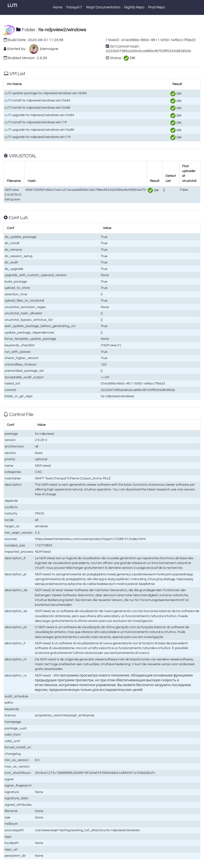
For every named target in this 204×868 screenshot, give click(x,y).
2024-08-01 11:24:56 (46, 40)
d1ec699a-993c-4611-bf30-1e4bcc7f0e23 (158, 40)
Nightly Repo (134, 7)
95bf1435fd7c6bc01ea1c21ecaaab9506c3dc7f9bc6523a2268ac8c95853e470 (86, 190)
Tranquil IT (74, 7)
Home (57, 7)
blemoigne (48, 49)
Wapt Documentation (103, 7)
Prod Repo (156, 7)
